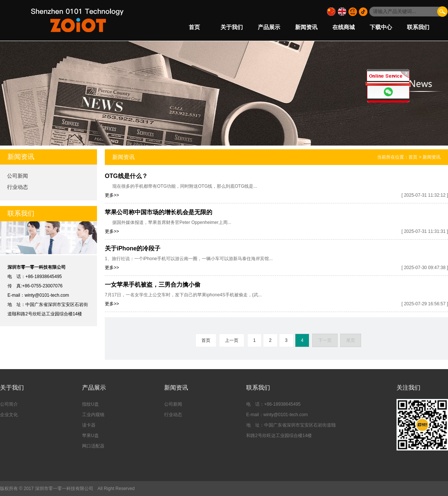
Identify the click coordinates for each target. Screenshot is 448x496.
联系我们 (418, 27)
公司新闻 (18, 176)
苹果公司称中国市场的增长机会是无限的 (159, 212)
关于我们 (232, 27)
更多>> (112, 195)
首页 (194, 27)
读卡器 (89, 425)
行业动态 (18, 187)
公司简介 (9, 404)
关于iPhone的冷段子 (133, 248)
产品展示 (269, 27)
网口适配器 (93, 446)
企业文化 (9, 415)
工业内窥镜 (93, 415)
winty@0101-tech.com (47, 295)
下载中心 (381, 27)
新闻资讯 (306, 27)
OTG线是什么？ (126, 176)
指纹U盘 (90, 404)
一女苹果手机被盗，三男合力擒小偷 (153, 285)
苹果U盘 (90, 436)
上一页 (232, 340)
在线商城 (344, 27)
